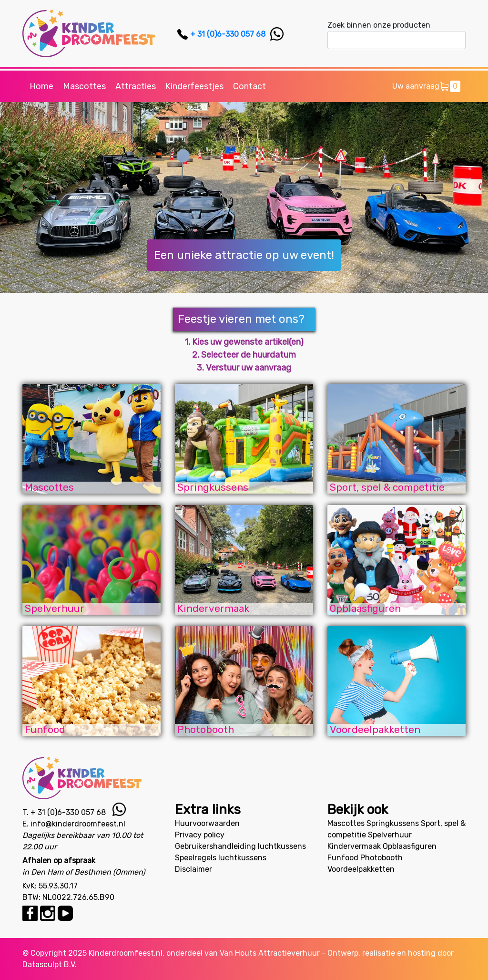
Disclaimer (193, 869)
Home (41, 86)
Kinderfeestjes (194, 86)
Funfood (343, 858)
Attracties (136, 86)
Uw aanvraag (426, 86)
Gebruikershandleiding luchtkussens (240, 846)
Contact (249, 86)
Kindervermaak (354, 846)
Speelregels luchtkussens (221, 858)
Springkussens (393, 823)
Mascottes (84, 86)
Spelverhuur (390, 835)
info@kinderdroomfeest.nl (78, 824)
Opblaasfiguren (410, 846)
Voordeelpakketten (361, 869)
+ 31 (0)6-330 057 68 (228, 34)
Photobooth (381, 858)
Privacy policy (200, 835)
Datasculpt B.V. (50, 965)
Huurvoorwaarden (207, 823)
